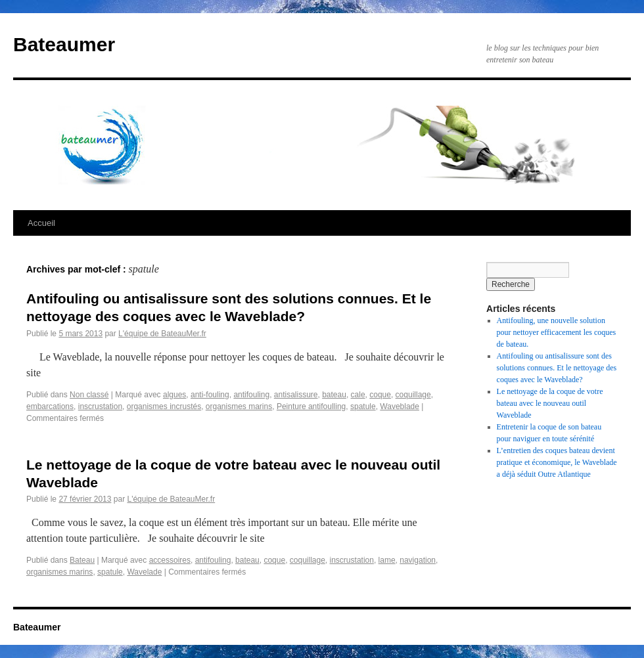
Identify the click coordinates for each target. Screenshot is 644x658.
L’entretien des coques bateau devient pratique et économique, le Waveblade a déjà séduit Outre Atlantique (557, 462)
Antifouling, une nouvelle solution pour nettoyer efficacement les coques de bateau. (557, 332)
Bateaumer (64, 44)
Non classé (89, 395)
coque (380, 395)
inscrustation (100, 406)
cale (358, 395)
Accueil (41, 223)
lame (387, 560)
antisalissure (296, 395)
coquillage (413, 395)
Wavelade (144, 572)
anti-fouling (210, 395)
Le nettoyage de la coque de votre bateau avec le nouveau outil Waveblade (550, 403)
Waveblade (400, 406)
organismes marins (239, 406)
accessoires (170, 560)
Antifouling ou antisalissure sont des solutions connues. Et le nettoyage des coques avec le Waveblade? (557, 368)
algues (174, 395)
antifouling (251, 395)
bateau (334, 395)
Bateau (82, 560)
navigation (418, 560)
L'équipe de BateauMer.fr (162, 334)
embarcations (50, 406)
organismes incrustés (164, 406)
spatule (363, 406)
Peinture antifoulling (311, 406)
